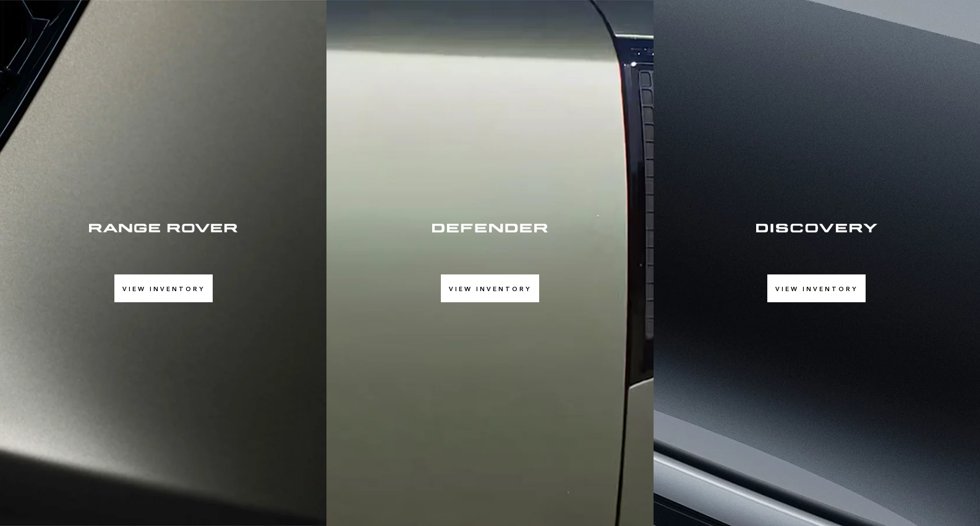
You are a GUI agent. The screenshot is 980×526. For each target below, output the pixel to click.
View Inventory (164, 289)
